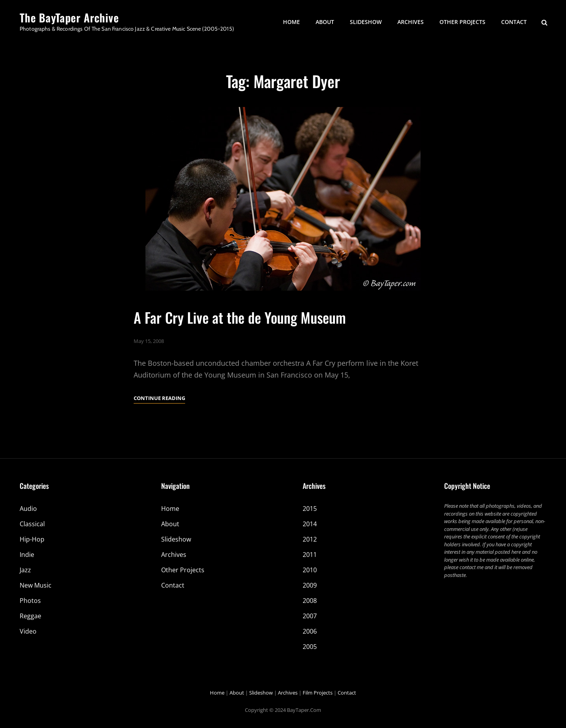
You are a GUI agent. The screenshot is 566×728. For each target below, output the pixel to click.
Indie (27, 555)
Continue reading (159, 398)
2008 (310, 601)
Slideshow (366, 22)
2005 (310, 647)
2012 (310, 539)
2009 (310, 585)
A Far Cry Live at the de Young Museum (240, 317)
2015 (310, 509)
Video (28, 631)
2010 (310, 570)
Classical (32, 524)
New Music (36, 585)
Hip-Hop (32, 539)
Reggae (30, 616)
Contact (514, 22)
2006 (310, 631)
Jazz (25, 570)
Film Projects (318, 693)
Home (291, 22)
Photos (30, 601)
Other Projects (462, 22)
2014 (310, 524)
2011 (310, 555)
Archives (411, 22)
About (325, 22)
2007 (310, 616)
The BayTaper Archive (69, 18)
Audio (28, 509)
